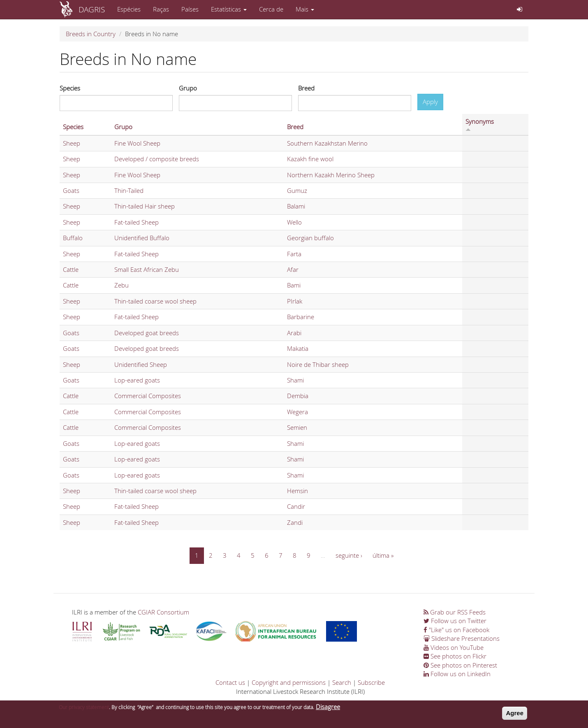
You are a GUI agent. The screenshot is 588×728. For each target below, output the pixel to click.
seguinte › (349, 555)
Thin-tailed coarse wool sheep (155, 301)
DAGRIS (92, 9)
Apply (430, 102)
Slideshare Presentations (462, 638)
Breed (306, 88)
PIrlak (295, 301)
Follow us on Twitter (455, 621)
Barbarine (301, 317)
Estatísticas (229, 9)
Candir (296, 506)
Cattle (71, 269)
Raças (161, 9)
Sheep (72, 143)
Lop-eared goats (137, 380)
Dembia (298, 396)
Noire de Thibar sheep (318, 364)
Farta (294, 254)
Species (70, 88)
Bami (294, 285)
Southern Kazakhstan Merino (327, 143)
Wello (294, 222)
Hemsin (297, 491)
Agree (515, 713)
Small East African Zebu (147, 269)
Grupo (188, 88)
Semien (297, 427)
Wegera (297, 412)
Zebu (122, 285)
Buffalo (73, 238)
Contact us (230, 682)
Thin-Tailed (129, 190)
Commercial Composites (148, 396)
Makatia (298, 348)
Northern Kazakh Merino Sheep (331, 175)
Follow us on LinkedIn (457, 674)
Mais (305, 9)
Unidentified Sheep (141, 364)
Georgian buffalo (310, 238)
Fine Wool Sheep (137, 143)
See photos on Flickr (455, 656)
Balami (296, 206)
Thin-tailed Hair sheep (145, 206)
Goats (71, 190)
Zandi (295, 522)
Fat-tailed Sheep (137, 222)
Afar (293, 269)
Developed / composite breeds (157, 159)
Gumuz (297, 190)
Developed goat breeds (147, 333)
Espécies (129, 9)
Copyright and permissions (289, 682)
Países (190, 9)
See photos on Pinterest (460, 665)
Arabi (294, 333)
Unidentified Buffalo (142, 238)
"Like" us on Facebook (456, 630)
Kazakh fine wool (310, 159)
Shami (295, 380)
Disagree (328, 707)
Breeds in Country (91, 34)
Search (342, 682)
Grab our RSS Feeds (455, 612)
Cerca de (271, 9)
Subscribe (371, 682)
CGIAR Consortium (163, 612)
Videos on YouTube (454, 647)
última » (383, 555)
